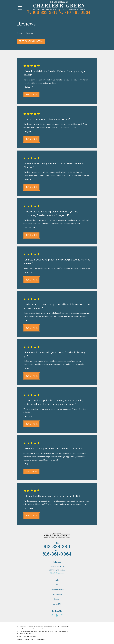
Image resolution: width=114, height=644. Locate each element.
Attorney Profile (57, 590)
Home (57, 585)
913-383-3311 (42, 13)
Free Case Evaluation (31, 41)
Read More (31, 95)
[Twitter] (62, 615)
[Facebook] (52, 615)
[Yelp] (57, 615)
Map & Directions (57, 573)
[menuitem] (20, 639)
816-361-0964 (75, 13)
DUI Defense (57, 594)
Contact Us (57, 604)
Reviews (57, 599)
